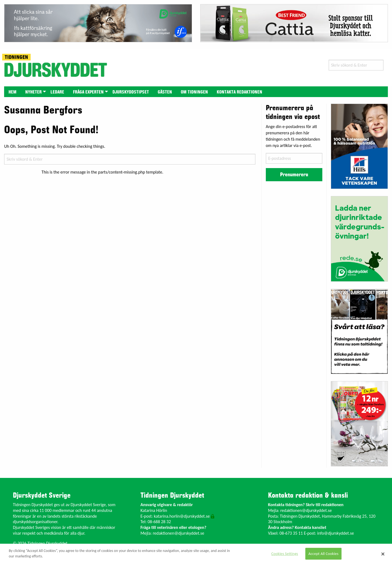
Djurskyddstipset (131, 92)
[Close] (383, 554)
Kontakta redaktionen (239, 92)
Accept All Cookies (323, 554)
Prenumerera (294, 175)
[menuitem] (12, 92)
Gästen (165, 92)
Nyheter (33, 92)
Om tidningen (194, 92)
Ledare (57, 92)
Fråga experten (88, 92)
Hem (12, 92)
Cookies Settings (285, 554)
